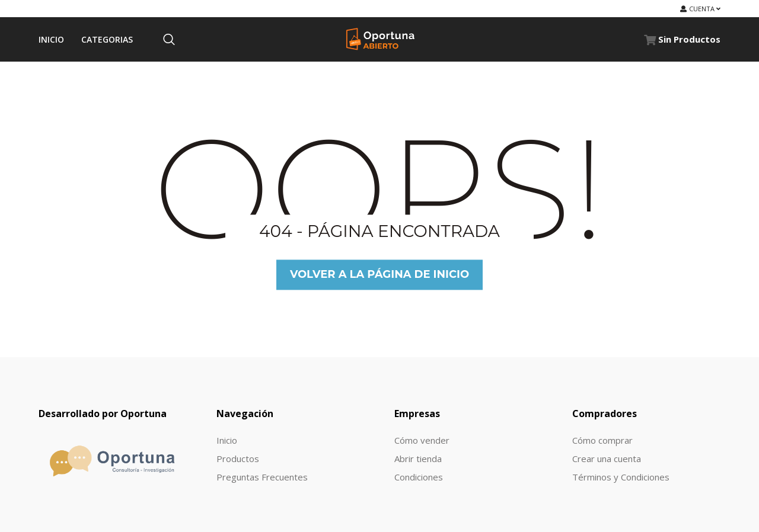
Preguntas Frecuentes (262, 477)
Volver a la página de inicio (379, 274)
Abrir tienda (418, 459)
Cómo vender (422, 440)
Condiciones (419, 477)
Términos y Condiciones (621, 477)
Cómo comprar (602, 440)
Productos (238, 459)
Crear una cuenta (607, 459)
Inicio (227, 440)
